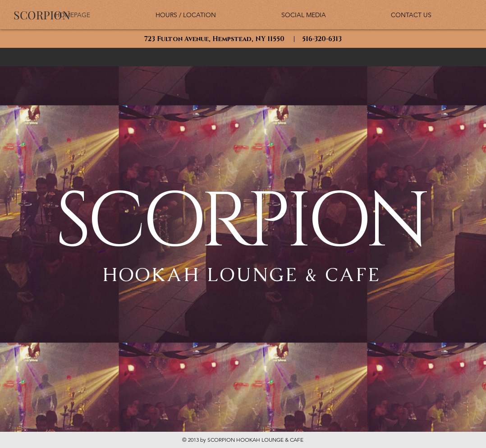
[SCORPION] (42, 15)
